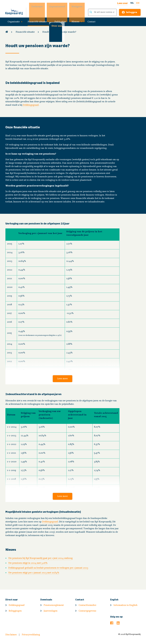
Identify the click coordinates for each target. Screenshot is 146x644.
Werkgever (75, 7)
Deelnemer (35, 7)
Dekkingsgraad (31, 105)
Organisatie (14, 22)
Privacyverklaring (31, 635)
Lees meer (63, 379)
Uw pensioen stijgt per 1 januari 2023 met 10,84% (34, 573)
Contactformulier (87, 605)
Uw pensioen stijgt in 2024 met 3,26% (28, 563)
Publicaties (60, 22)
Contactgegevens (87, 611)
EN (138, 3)
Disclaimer (11, 635)
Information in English (125, 605)
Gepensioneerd (55, 7)
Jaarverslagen (51, 611)
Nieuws (75, 22)
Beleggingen (15, 611)
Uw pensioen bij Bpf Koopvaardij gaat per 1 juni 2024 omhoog (40, 558)
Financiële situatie (37, 22)
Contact (91, 22)
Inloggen (132, 12)
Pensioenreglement (54, 605)
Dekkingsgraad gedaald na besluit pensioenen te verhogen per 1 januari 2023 (48, 568)
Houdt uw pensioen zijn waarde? (59, 32)
